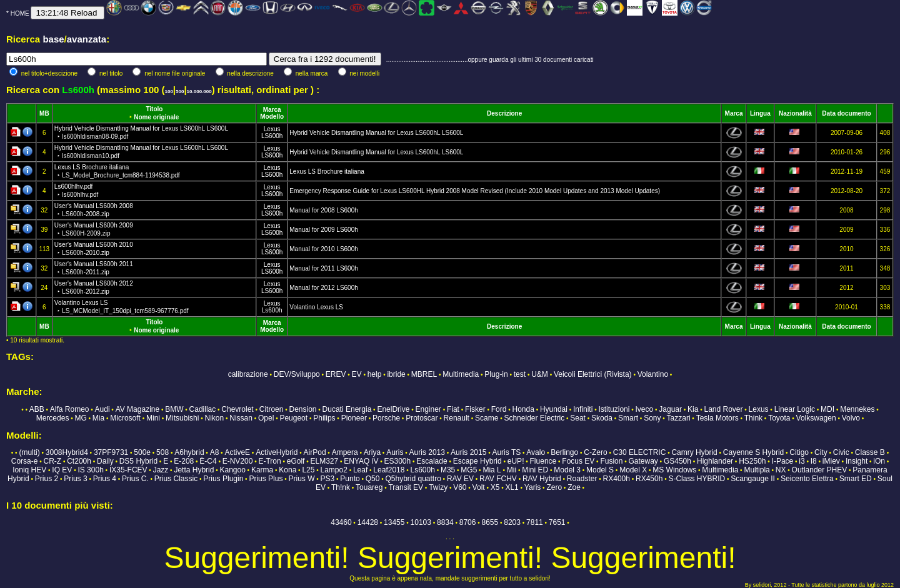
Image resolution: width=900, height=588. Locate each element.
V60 (460, 487)
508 (162, 452)
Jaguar (670, 409)
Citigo (799, 452)
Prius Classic (176, 479)
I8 (814, 461)
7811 (535, 522)
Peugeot (293, 418)
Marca (272, 110)
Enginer (428, 409)
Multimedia (461, 374)
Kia (693, 409)
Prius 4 (105, 479)
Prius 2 (47, 479)
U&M (540, 374)
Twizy (438, 487)
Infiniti (583, 409)
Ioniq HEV (29, 470)
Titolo (154, 109)
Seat (578, 418)
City (821, 452)
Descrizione (504, 113)
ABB (37, 409)
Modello (272, 117)
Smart (628, 418)
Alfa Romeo (70, 409)
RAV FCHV (498, 479)
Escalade (432, 461)
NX (781, 470)
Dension (303, 409)
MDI (827, 409)
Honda (523, 409)
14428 (368, 522)
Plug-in (496, 374)
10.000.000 (199, 92)
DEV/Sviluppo (297, 374)
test (520, 374)
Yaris (532, 487)
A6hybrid (189, 452)
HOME (20, 13)
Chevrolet (237, 409)
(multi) (29, 452)
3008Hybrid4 (67, 452)
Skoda (602, 418)
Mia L (492, 470)
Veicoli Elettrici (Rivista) (593, 374)
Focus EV (578, 461)
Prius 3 (75, 479)
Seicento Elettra (807, 479)
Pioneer (354, 418)
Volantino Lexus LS (316, 307)
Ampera (345, 452)
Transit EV (406, 487)
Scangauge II (753, 479)
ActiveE (237, 452)
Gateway (643, 461)
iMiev (831, 461)
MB (44, 113)
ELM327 (325, 461)
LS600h (272, 136)
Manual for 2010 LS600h (324, 249)
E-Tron (269, 461)
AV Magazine (137, 409)
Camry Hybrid (694, 452)
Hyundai (554, 409)
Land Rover (723, 409)
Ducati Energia (347, 409)
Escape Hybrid (477, 461)
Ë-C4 (208, 461)
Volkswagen (816, 418)
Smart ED (856, 479)
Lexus (272, 129)
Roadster (582, 479)
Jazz (161, 470)
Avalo (536, 452)
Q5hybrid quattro (413, 479)
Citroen (272, 409)
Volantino (653, 374)
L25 (308, 470)
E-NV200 (238, 461)
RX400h (617, 479)
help (375, 374)
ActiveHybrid (277, 452)
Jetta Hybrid (194, 470)
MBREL (424, 374)
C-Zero (595, 452)
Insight (857, 461)
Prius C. (135, 479)
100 (168, 92)
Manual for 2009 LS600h (324, 230)
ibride (396, 374)
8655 (490, 522)
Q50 (373, 479)
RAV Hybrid (542, 479)
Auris (395, 452)
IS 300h (90, 470)
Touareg (369, 487)
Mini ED (535, 470)
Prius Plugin (223, 479)
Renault (457, 418)
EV (357, 374)
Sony (652, 418)
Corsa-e (25, 461)
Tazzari (679, 418)
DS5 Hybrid (138, 461)
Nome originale (156, 117)
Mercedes (53, 418)
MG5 (469, 470)
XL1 (512, 487)
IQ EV (62, 470)
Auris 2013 (427, 452)
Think (753, 418)
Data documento (846, 113)
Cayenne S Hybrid (753, 452)
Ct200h (79, 461)
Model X (633, 470)
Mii (512, 470)
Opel (266, 418)
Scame (487, 418)
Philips (324, 418)
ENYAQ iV (361, 461)
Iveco (645, 409)
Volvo (851, 418)
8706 (468, 522)
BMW (174, 409)
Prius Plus (266, 479)
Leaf (360, 470)
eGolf (296, 461)
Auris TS (506, 452)
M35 (448, 470)
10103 (421, 522)
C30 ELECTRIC (640, 452)
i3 (802, 461)
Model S (600, 470)
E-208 (184, 461)
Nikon (215, 418)
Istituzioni (614, 409)
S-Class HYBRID (697, 479)
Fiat (453, 409)
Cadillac (203, 409)
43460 (341, 522)
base (53, 39)
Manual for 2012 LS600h (324, 288)
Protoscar (422, 418)
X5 (495, 487)
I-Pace (783, 461)
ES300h (397, 461)
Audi (102, 409)
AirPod (315, 452)
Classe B (870, 452)
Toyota (779, 418)
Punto (350, 479)
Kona (287, 470)
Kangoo (232, 470)
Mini (153, 418)
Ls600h (272, 310)
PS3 (328, 479)
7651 (557, 522)
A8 (215, 452)
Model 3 (567, 470)
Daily (105, 461)
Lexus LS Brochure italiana (327, 172)
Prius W (301, 479)
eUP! (516, 461)
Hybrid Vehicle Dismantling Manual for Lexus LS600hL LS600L (376, 133)
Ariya (372, 452)
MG (80, 418)
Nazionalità (795, 113)
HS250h (752, 461)
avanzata (87, 39)
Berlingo (564, 452)
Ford (499, 409)
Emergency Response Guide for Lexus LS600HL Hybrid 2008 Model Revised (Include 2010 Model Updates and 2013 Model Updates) (475, 191)
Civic (841, 452)
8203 (512, 522)
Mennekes (857, 409)
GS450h (677, 461)
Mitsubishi (182, 418)
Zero (554, 487)
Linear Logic (795, 409)
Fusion (611, 461)
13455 (394, 522)
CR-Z (52, 461)
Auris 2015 (468, 452)
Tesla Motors (717, 418)
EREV (336, 374)
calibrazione (248, 374)
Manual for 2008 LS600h (324, 210)
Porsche (386, 418)
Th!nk (341, 487)
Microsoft (125, 418)
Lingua (760, 113)
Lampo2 (334, 470)
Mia (98, 418)
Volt (479, 487)
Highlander (715, 461)
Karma (262, 470)
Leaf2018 (389, 470)
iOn (879, 461)
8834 (445, 522)
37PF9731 (111, 452)
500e (142, 452)
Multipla (757, 470)
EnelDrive (393, 409)
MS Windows (674, 470)
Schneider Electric (534, 418)
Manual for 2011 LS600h (324, 268)
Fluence (543, 461)
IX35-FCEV (128, 470)
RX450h (649, 479)
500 (180, 92)
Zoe (574, 487)
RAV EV (460, 479)
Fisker (475, 409)
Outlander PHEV (820, 470)
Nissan (241, 418)
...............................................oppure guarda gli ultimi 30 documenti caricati (490, 60)
